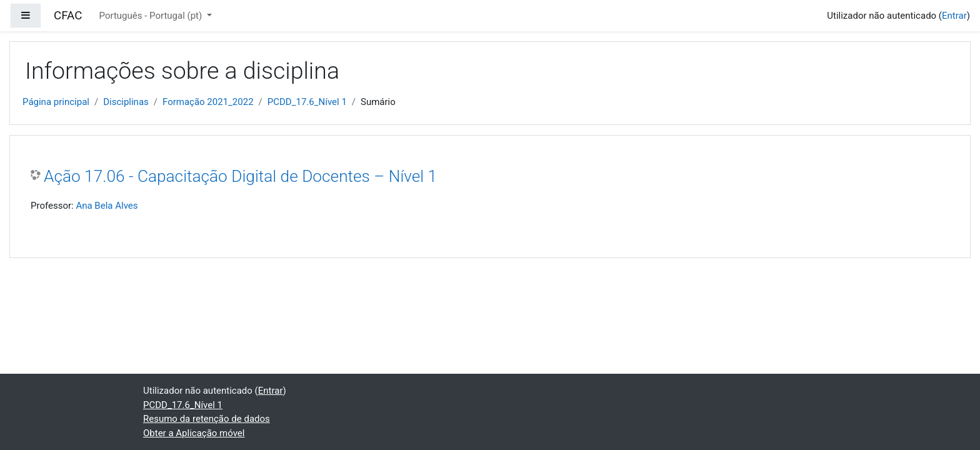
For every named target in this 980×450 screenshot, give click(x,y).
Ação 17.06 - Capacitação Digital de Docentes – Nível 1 (240, 176)
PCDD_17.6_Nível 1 (307, 102)
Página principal (56, 102)
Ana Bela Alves (107, 206)
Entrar (954, 16)
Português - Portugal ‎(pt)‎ (152, 16)
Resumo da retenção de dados (207, 419)
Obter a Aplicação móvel (194, 433)
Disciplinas (126, 102)
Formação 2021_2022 (208, 102)
